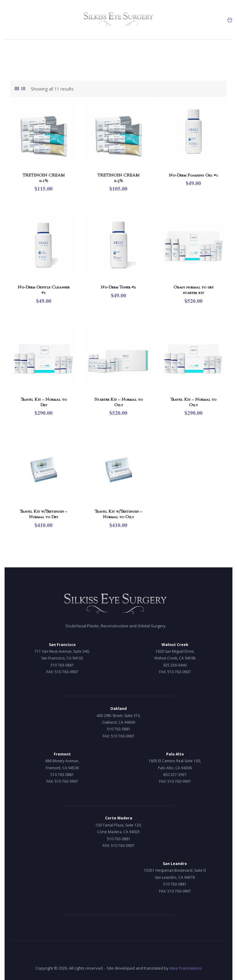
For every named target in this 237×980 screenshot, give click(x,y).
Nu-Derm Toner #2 (118, 287)
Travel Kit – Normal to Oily (193, 402)
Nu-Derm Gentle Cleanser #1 (44, 290)
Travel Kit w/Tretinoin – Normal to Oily (118, 514)
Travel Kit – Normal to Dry (44, 402)
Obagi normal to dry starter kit (193, 290)
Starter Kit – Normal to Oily (119, 402)
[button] (230, 20)
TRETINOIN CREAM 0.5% (119, 178)
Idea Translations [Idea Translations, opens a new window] (186, 968)
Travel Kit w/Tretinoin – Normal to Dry (44, 514)
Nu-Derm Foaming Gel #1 (193, 175)
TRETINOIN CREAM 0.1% (44, 178)
